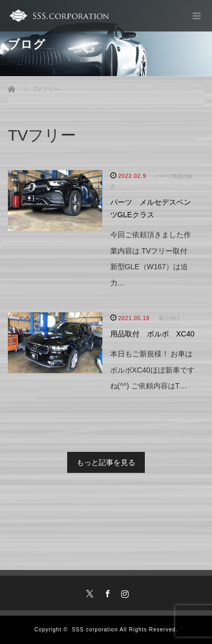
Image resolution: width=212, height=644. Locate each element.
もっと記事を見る (106, 462)
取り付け (169, 318)
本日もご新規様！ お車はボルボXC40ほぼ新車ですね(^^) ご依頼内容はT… (152, 370)
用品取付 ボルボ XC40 (152, 334)
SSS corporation (95, 630)
